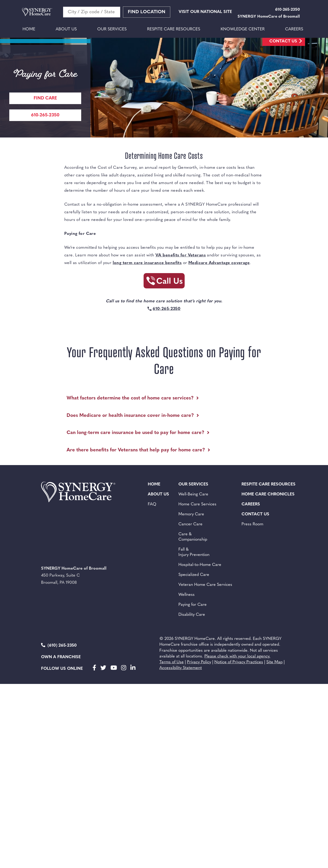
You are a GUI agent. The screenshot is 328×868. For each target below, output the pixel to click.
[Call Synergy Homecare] (164, 282)
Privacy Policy (199, 662)
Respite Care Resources (174, 29)
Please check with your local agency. (237, 656)
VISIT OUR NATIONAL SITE (205, 12)
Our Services (112, 29)
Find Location (147, 12)
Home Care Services (197, 504)
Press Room (252, 524)
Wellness (187, 595)
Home (29, 29)
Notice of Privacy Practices (239, 662)
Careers (294, 29)
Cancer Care (190, 524)
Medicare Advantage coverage (219, 263)
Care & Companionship (193, 537)
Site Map (274, 662)
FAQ (152, 504)
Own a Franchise (61, 657)
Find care (45, 98)
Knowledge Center (243, 29)
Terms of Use (172, 662)
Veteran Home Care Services (205, 585)
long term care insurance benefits (147, 263)
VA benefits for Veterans (181, 255)
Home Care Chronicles (268, 494)
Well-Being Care (193, 494)
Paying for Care (193, 605)
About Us (66, 29)
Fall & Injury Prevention (194, 552)
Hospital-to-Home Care (200, 565)
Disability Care (192, 615)
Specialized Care (194, 575)
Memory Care (191, 514)
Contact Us (283, 41)
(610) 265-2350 (59, 645)
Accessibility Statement (181, 668)
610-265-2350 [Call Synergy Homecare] (45, 115)
